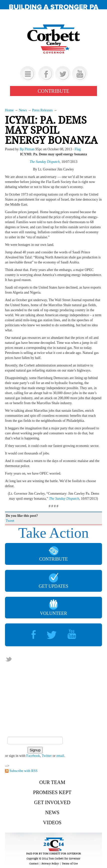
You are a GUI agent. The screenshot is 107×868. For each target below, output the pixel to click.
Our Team (52, 782)
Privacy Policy (50, 864)
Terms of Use (70, 864)
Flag (78, 149)
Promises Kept (52, 792)
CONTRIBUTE (53, 91)
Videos (52, 823)
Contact (34, 864)
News (23, 110)
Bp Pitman (27, 149)
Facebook (33, 756)
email (60, 756)
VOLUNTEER (54, 608)
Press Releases (42, 110)
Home (9, 110)
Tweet (10, 521)
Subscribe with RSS (24, 771)
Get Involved (52, 802)
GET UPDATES (53, 581)
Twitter (47, 756)
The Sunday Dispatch (45, 162)
